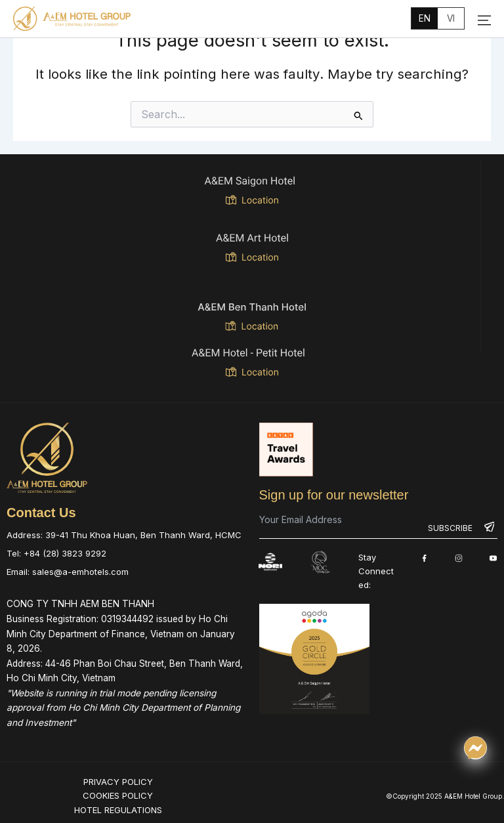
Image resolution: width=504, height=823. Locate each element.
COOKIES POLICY (118, 795)
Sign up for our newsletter (334, 494)
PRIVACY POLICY (118, 781)
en (425, 18)
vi (451, 18)
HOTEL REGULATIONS (118, 809)
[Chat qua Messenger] (475, 748)
